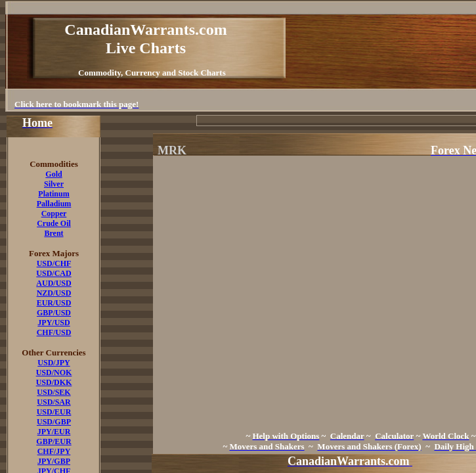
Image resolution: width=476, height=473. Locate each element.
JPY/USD (54, 323)
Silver (54, 184)
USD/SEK (54, 392)
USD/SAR (54, 402)
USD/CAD (54, 273)
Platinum (54, 194)
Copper (54, 214)
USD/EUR (54, 412)
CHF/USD (54, 332)
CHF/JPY (54, 451)
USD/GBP (54, 422)
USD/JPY (54, 363)
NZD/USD (54, 293)
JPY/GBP (54, 461)
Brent (54, 233)
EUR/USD (54, 303)
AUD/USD (54, 283)
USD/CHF (54, 263)
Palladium (54, 204)
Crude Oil (54, 223)
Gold (54, 174)
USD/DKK (54, 382)
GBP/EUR (54, 441)
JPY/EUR (54, 432)
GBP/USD (54, 313)
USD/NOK (54, 372)
